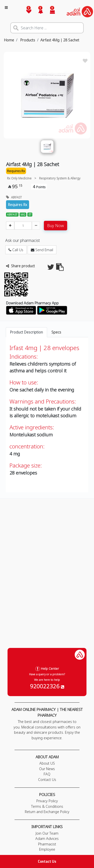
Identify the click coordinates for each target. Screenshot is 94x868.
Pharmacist (47, 844)
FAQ (47, 774)
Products (27, 40)
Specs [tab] (56, 332)
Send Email (42, 250)
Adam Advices (47, 839)
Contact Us (47, 861)
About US (47, 763)
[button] (38, 12)
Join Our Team (47, 833)
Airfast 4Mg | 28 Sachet (60, 40)
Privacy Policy (47, 801)
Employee (47, 849)
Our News (47, 769)
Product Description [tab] (26, 332)
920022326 (47, 686)
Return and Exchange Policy (47, 812)
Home (9, 40)
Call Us (16, 250)
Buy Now (56, 226)
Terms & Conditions (47, 806)
